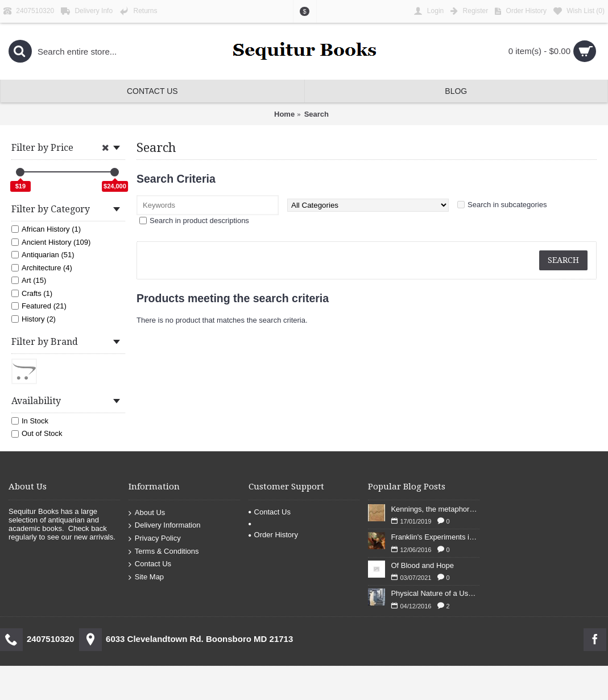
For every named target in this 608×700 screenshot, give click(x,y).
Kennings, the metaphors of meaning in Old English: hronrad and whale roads (435, 509)
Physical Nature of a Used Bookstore (435, 593)
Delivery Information (165, 526)
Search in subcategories (507, 205)
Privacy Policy (155, 539)
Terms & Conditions (164, 551)
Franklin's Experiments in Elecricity (435, 537)
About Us (147, 512)
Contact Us (150, 564)
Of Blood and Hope (422, 565)
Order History (273, 535)
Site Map (146, 577)
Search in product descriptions (199, 221)
